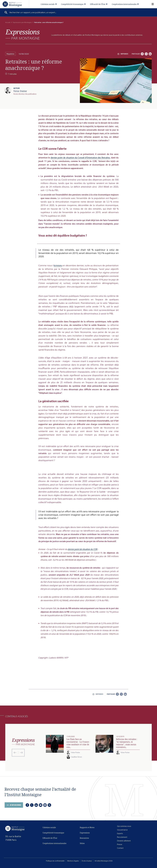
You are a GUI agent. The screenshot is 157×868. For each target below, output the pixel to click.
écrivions (58, 266)
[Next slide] (20, 753)
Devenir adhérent (124, 841)
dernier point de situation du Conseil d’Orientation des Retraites (80, 158)
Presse (120, 844)
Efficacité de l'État (50, 838)
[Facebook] (142, 54)
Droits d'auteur (87, 861)
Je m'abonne (15, 805)
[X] (146, 54)
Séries (82, 843)
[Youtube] (41, 805)
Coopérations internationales (54, 843)
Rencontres (84, 838)
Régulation (10, 54)
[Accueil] (12, 4)
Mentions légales (73, 861)
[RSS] (49, 805)
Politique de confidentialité (55, 861)
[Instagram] (45, 805)
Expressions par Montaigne (22, 22)
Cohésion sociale (49, 827)
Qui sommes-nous (124, 826)
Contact (120, 848)
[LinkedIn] (150, 54)
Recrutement (122, 837)
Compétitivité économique (53, 833)
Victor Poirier (20, 91)
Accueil (8, 22)
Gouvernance (122, 830)
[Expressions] (23, 34)
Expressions (85, 833)
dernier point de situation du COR (83, 549)
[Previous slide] (15, 753)
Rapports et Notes (87, 827)
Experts (120, 833)
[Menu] (151, 4)
